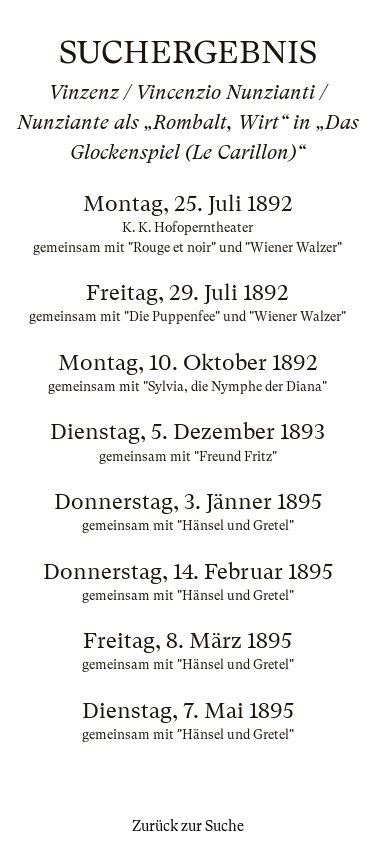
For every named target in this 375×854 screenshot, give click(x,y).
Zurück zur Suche (188, 826)
